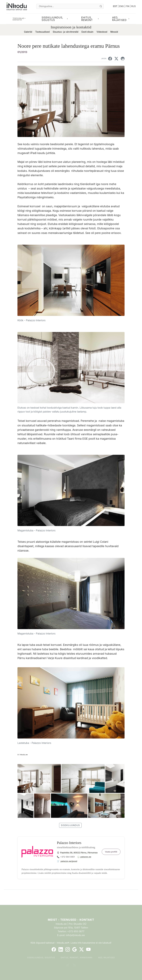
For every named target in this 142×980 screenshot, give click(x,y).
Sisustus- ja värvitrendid (65, 32)
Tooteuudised (42, 32)
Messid (114, 32)
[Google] (75, 949)
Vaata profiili (111, 852)
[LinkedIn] (61, 949)
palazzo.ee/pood (69, 861)
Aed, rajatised (106, 958)
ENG (122, 6)
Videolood (102, 32)
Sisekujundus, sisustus (41, 958)
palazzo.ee (86, 857)
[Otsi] (101, 6)
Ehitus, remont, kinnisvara (77, 958)
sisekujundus (70, 825)
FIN (128, 6)
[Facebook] (54, 949)
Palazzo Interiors (69, 843)
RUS (134, 6)
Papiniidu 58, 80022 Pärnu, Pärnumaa (79, 852)
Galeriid (28, 32)
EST (115, 6)
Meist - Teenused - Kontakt (71, 920)
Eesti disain (87, 32)
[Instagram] (68, 949)
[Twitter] (81, 949)
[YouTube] (88, 949)
